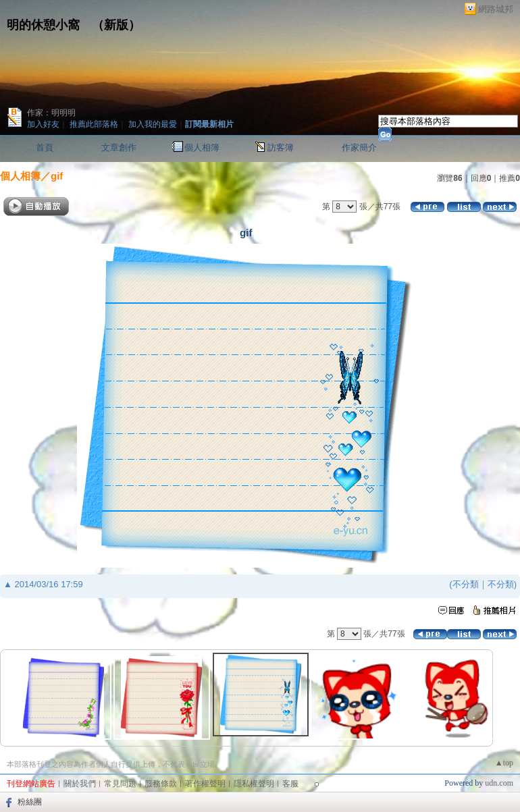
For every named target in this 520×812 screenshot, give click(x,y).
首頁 (45, 147)
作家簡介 (359, 147)
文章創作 (119, 147)
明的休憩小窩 (43, 25)
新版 (116, 25)
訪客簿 (281, 147)
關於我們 (80, 784)
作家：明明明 (51, 113)
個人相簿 (202, 147)
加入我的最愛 (153, 124)
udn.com (499, 783)
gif (57, 176)
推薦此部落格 (94, 124)
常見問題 (120, 784)
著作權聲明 (205, 784)
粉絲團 (30, 802)
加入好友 (43, 124)
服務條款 (161, 784)
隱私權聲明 (254, 784)
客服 (290, 784)
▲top (504, 763)
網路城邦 (496, 9)
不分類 (466, 584)
